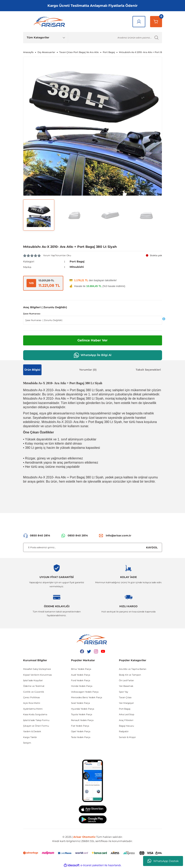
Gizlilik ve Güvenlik (34, 692)
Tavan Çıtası (125, 697)
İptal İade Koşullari (33, 680)
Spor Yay (124, 692)
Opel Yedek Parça (81, 731)
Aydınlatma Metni (33, 709)
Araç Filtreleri (126, 720)
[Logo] (50, 22)
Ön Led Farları (126, 680)
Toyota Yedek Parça (82, 714)
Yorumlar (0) (88, 369)
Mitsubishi (77, 267)
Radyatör (124, 731)
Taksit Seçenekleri (148, 369)
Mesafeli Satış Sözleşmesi (37, 669)
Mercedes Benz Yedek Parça (87, 697)
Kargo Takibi (30, 737)
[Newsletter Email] (93, 547)
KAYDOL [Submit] (152, 547)
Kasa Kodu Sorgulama (35, 714)
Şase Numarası (32, 314)
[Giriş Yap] (139, 22)
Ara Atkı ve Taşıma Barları (133, 669)
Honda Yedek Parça (82, 686)
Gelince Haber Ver (92, 340)
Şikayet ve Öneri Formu (36, 726)
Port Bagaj (77, 261)
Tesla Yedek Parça (81, 737)
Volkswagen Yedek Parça (85, 692)
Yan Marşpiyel (126, 703)
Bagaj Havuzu (126, 726)
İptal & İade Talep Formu (36, 720)
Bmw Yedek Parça (81, 669)
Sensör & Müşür (127, 737)
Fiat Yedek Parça (80, 726)
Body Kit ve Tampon (130, 675)
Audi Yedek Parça (81, 675)
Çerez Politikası (32, 697)
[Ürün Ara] (115, 38)
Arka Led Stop (127, 714)
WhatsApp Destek (163, 861)
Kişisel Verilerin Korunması (38, 675)
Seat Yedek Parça (80, 703)
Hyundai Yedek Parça (83, 709)
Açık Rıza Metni (32, 703)
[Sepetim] (156, 22)
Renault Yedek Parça (82, 720)
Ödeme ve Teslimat (34, 686)
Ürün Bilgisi (32, 369)
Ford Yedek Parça (81, 680)
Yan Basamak (126, 686)
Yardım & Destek (32, 731)
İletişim (27, 743)
